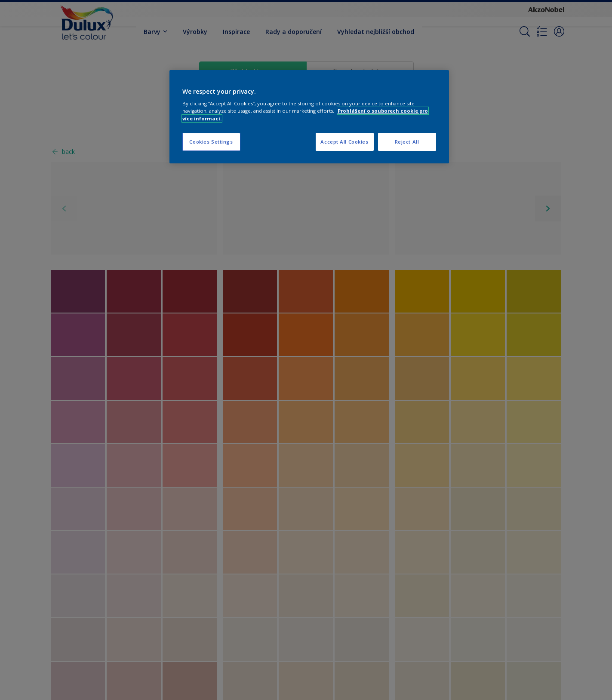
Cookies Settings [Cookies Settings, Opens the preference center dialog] (211, 142)
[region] (309, 117)
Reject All (407, 142)
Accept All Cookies (344, 142)
